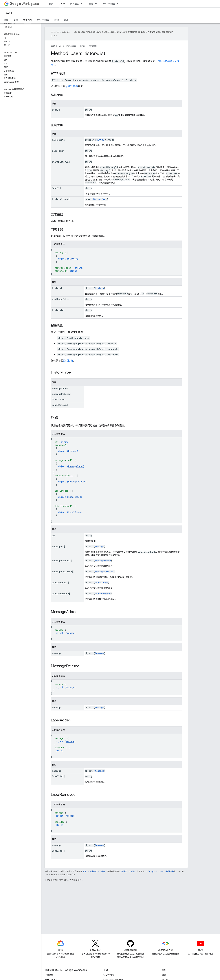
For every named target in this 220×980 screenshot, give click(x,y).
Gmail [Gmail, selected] (62, 4)
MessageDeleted (77, 482)
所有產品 (75, 4)
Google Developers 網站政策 (161, 871)
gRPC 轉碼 (72, 86)
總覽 (6, 20)
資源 (91, 4)
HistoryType (100, 199)
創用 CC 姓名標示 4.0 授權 (94, 871)
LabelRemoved (76, 512)
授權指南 (68, 361)
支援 (66, 20)
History (73, 259)
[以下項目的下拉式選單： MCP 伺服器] (119, 4)
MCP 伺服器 (109, 4)
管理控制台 (108, 975)
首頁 (51, 4)
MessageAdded (76, 466)
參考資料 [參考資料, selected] (28, 20)
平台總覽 (49, 975)
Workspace (24, 4)
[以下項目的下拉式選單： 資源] (97, 4)
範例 (57, 20)
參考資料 (93, 46)
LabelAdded (74, 497)
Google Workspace (67, 46)
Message (73, 451)
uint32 (100, 140)
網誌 (164, 975)
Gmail (8, 13)
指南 (16, 20)
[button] (20, 23)
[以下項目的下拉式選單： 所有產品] (82, 4)
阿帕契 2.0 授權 (128, 871)
